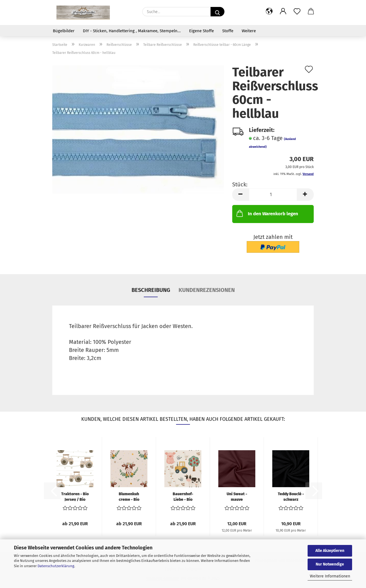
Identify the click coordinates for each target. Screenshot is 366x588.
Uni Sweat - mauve (237, 496)
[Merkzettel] (297, 12)
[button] (269, 12)
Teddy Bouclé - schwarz (291, 496)
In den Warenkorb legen (267, 213)
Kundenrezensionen (207, 290)
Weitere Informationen (330, 576)
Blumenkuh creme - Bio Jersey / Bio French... (129, 496)
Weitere (249, 31)
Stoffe (228, 31)
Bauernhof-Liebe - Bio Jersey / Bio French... (183, 496)
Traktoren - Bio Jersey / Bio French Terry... (75, 496)
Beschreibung (151, 290)
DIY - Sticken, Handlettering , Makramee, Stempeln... (132, 31)
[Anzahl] (273, 195)
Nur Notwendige (330, 564)
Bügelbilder (64, 31)
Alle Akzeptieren (330, 551)
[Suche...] (217, 12)
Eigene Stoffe (201, 31)
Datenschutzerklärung (56, 566)
